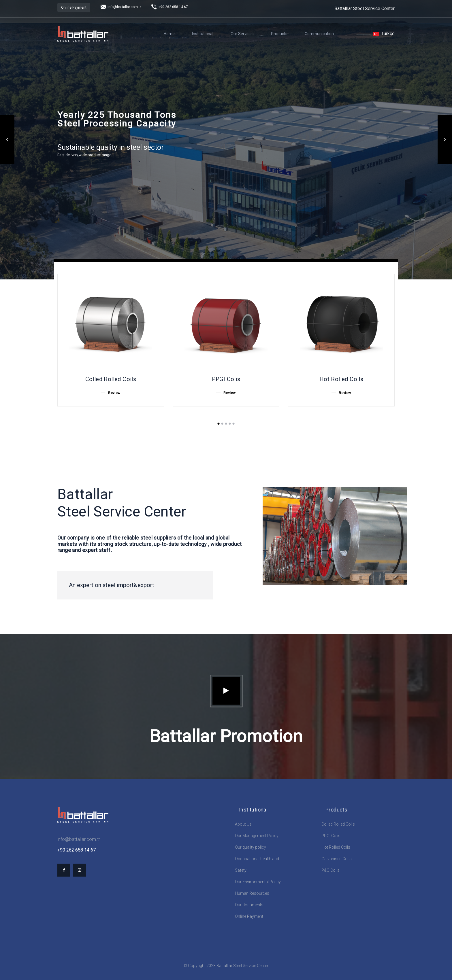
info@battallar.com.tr (121, 7)
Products (279, 34)
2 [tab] (222, 424)
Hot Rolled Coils (336, 847)
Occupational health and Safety (257, 864)
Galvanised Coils (337, 859)
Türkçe (384, 34)
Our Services (242, 34)
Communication (319, 34)
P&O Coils (330, 870)
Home (169, 34)
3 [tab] (226, 424)
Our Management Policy (257, 836)
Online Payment (74, 7)
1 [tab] (219, 424)
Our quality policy (251, 847)
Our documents (249, 905)
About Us (243, 824)
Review (114, 393)
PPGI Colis (331, 836)
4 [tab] (230, 424)
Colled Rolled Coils (338, 824)
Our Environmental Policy (258, 882)
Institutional (203, 34)
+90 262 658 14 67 (170, 7)
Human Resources (252, 893)
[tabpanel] (111, 340)
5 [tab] (234, 424)
